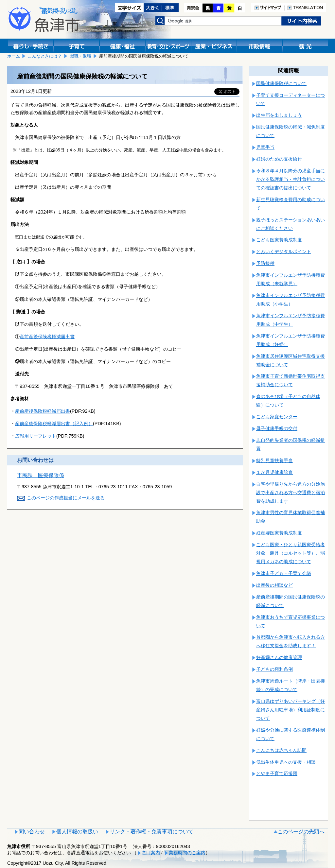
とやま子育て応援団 (277, 773)
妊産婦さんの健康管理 (279, 657)
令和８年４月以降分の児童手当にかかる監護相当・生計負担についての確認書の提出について (291, 179)
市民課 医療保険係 (41, 475)
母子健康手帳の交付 (277, 428)
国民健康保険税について (281, 83)
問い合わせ (32, 832)
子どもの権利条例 (274, 669)
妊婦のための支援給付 (279, 159)
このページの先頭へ (301, 832)
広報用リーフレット (36, 436)
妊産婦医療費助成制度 (279, 533)
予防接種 (265, 263)
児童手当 (265, 147)
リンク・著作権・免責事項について (151, 832)
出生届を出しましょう (279, 115)
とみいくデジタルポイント (284, 252)
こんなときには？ (45, 56)
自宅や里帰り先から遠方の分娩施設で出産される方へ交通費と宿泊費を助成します (291, 493)
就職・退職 (81, 56)
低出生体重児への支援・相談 (286, 762)
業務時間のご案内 (187, 853)
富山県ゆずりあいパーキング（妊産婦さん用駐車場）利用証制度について (291, 710)
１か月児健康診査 (274, 472)
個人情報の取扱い (77, 832)
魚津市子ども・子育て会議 (284, 573)
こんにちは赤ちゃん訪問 (281, 750)
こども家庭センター (277, 417)
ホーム (14, 56)
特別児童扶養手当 (274, 460)
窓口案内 (151, 853)
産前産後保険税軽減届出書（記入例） (54, 424)
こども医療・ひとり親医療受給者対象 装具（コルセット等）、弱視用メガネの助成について (291, 553)
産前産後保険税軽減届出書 (47, 337)
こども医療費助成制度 (279, 240)
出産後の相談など (274, 585)
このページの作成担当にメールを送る (66, 498)
